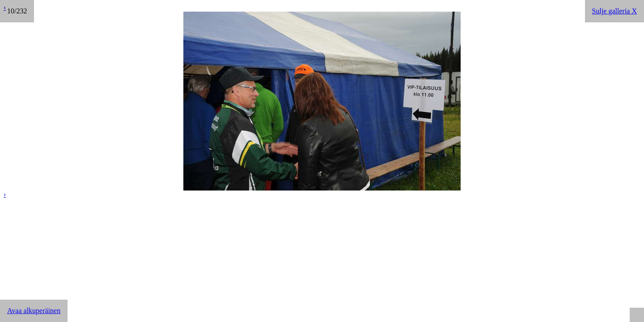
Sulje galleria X (614, 11)
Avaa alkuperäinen (34, 311)
